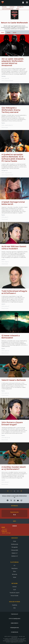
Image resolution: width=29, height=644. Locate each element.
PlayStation (15, 568)
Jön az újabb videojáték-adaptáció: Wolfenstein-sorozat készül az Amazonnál (13, 62)
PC (14, 565)
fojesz (3, 123)
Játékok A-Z (15, 556)
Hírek (14, 541)
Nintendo (15, 574)
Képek (15, 33)
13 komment (5, 308)
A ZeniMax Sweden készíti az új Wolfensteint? (14, 468)
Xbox (15, 571)
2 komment (5, 264)
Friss (3, 33)
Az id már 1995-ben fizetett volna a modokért (14, 248)
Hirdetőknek (15, 632)
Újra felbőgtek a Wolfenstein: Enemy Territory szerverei (11, 110)
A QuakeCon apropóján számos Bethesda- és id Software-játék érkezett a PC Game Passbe (13, 158)
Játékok (12, 7)
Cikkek (8, 33)
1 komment (5, 219)
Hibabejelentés (15, 628)
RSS (14, 608)
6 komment (5, 440)
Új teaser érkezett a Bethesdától (11, 337)
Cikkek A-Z (14, 553)
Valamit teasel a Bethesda (14, 380)
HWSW (14, 587)
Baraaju (4, 76)
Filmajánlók (15, 547)
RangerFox (5, 170)
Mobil (15, 577)
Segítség (14, 605)
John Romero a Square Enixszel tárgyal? (12, 423)
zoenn (3, 259)
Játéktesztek (14, 544)
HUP (15, 590)
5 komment (5, 127)
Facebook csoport (15, 593)
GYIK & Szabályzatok (15, 619)
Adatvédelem (14, 623)
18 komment (5, 353)
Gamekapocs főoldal (3, 2)
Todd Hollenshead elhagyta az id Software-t (14, 292)
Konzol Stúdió (14, 596)
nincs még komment (7, 81)
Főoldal (4, 7)
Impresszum (14, 614)
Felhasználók (15, 550)
